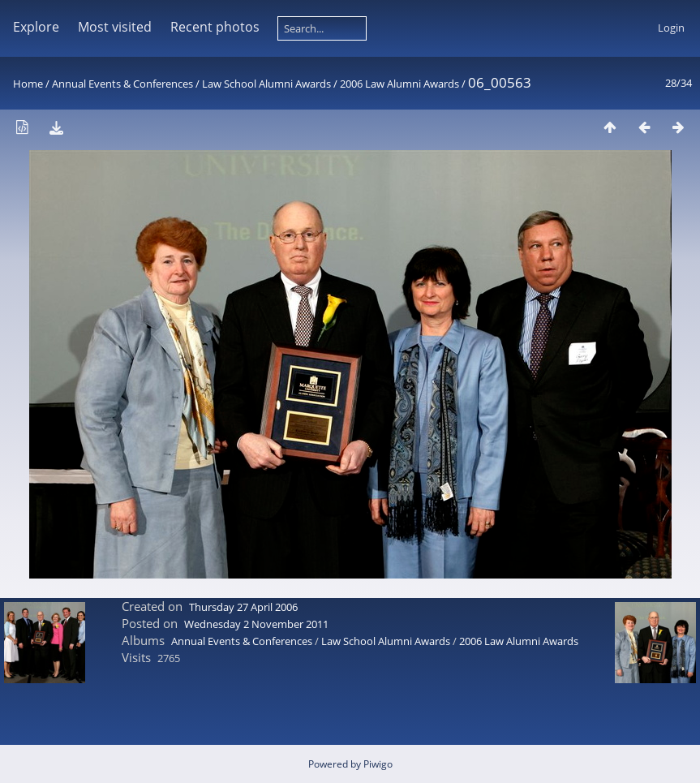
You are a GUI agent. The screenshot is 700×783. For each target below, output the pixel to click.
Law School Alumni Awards (266, 84)
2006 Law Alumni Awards (399, 84)
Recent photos (215, 27)
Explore (36, 27)
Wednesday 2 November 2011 (256, 624)
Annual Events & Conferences (122, 84)
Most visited (115, 27)
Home (28, 84)
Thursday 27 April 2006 (243, 607)
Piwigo (378, 764)
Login (671, 28)
